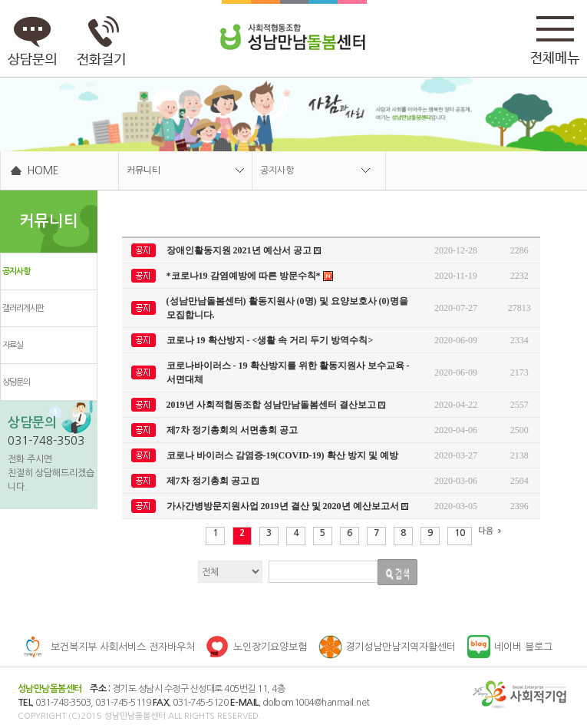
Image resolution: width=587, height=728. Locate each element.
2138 (519, 455)
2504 (519, 481)
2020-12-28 (456, 250)
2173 (519, 372)
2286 (519, 250)
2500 (519, 430)
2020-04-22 (456, 405)
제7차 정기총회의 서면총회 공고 (232, 430)
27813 (519, 308)
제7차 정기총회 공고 (213, 481)
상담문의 (16, 382)
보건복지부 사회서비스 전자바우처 (123, 647)
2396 (519, 506)
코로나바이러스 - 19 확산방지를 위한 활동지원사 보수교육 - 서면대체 (288, 372)
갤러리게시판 (23, 308)
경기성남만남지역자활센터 (401, 647)
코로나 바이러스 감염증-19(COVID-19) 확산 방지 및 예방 (282, 455)
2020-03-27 (456, 455)
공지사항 (277, 170)
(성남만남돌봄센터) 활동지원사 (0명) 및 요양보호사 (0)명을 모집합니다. (287, 308)
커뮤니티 (143, 170)
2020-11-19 (456, 276)
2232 (519, 276)
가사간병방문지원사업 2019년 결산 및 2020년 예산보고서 (287, 506)
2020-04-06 (456, 430)
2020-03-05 (456, 506)
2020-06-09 (456, 340)
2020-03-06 (456, 481)
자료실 (13, 345)
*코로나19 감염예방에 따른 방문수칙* (250, 276)
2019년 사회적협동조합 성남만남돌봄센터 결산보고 (276, 405)
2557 (519, 405)
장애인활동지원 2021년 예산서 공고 (244, 250)
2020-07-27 (456, 308)
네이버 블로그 (523, 647)
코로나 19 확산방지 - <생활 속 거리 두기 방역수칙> (270, 340)
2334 (519, 340)
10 (460, 533)
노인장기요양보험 (270, 647)
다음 (492, 531)
